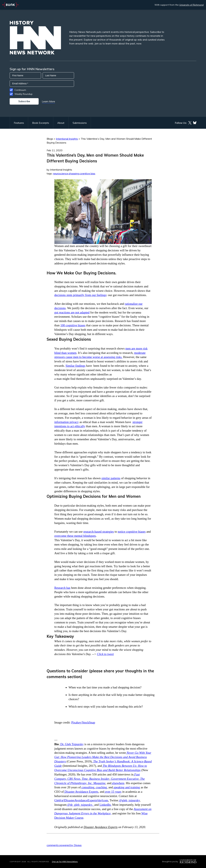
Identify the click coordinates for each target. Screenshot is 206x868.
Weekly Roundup (23, 94)
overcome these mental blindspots (75, 536)
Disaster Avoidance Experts (81, 792)
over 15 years (113, 792)
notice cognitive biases (132, 532)
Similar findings (75, 366)
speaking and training (126, 787)
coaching (101, 787)
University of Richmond (191, 5)
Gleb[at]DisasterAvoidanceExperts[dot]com (81, 800)
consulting (88, 787)
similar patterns (111, 478)
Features (19, 123)
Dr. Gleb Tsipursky (72, 744)
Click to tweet (105, 654)
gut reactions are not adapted (72, 312)
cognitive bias (87, 173)
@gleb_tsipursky (129, 800)
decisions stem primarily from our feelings (80, 295)
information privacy (67, 422)
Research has (62, 588)
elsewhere (118, 783)
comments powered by (64, 845)
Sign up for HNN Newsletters (65, 861)
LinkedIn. (105, 805)
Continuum (20, 90)
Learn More (48, 101)
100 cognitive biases (73, 325)
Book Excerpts (41, 123)
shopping (74, 173)
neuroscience (61, 173)
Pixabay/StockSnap (83, 722)
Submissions (80, 123)
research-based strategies (99, 532)
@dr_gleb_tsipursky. (80, 805)
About (61, 123)
